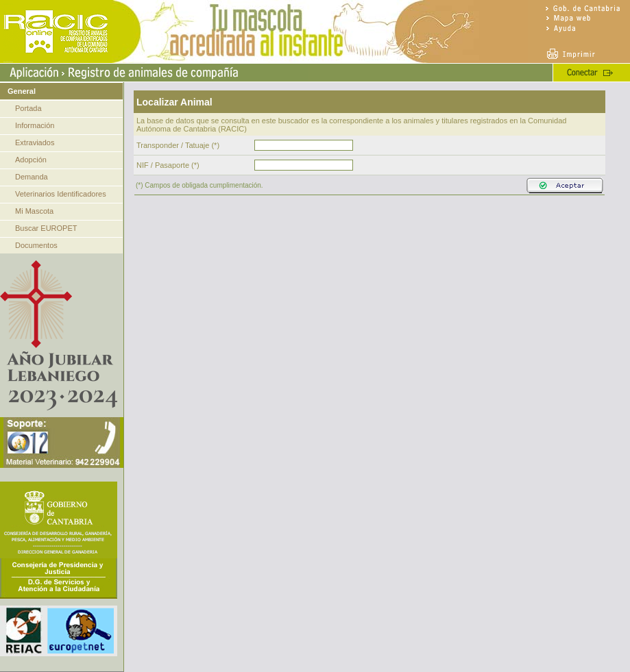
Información (35, 125)
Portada (28, 108)
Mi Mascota (34, 211)
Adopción (31, 160)
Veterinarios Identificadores (61, 194)
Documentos (36, 245)
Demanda (32, 177)
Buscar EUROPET (46, 228)
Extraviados (35, 142)
